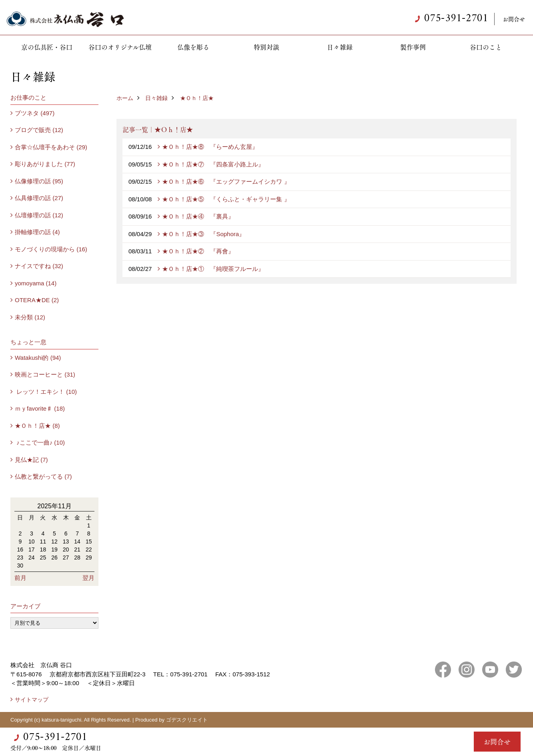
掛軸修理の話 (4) (37, 232)
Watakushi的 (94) (38, 358)
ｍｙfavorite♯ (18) (40, 408)
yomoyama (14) (36, 283)
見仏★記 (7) (31, 460)
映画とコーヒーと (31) (45, 374)
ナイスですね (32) (39, 266)
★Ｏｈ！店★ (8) (37, 426)
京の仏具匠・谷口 (47, 47)
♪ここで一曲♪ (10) (40, 442)
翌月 (88, 578)
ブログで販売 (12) (39, 130)
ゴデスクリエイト (187, 720)
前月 (20, 578)
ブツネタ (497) (35, 113)
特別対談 (266, 47)
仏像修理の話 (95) (39, 181)
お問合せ (514, 19)
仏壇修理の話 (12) (39, 215)
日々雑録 (340, 47)
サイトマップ (32, 700)
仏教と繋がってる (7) (43, 476)
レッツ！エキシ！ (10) (46, 392)
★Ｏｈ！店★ (197, 98)
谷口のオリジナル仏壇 (120, 47)
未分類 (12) (30, 317)
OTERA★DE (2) (37, 300)
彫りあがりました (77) (45, 164)
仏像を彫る (193, 47)
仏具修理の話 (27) (39, 198)
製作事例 (413, 47)
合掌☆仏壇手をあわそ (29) (51, 147)
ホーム (125, 98)
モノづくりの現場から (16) (51, 249)
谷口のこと (486, 47)
